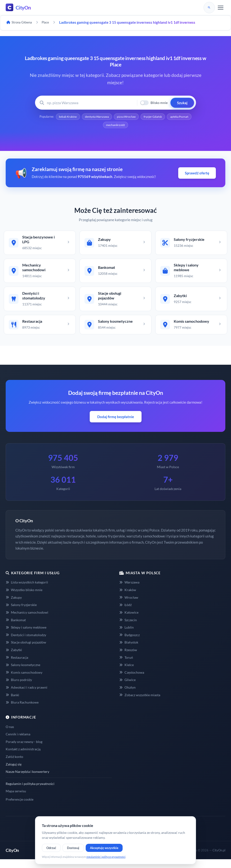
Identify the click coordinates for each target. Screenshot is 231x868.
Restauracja (17, 666)
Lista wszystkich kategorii (27, 591)
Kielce (127, 674)
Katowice (129, 621)
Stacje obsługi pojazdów (26, 651)
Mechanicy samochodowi (27, 621)
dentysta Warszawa (109, 117)
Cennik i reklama (18, 743)
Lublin (127, 636)
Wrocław (129, 606)
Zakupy (14, 606)
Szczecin (128, 628)
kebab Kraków (77, 117)
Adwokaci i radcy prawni (27, 696)
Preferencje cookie (20, 808)
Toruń (126, 666)
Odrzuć (51, 848)
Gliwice (127, 688)
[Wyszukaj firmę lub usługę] (91, 103)
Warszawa (129, 591)
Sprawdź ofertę (197, 174)
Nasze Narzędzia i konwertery (27, 780)
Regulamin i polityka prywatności (30, 792)
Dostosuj (73, 848)
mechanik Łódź (130, 126)
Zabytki (14, 658)
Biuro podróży (19, 688)
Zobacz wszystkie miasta (140, 703)
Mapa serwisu (16, 800)
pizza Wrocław (142, 117)
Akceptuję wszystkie (104, 848)
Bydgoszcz (129, 643)
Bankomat (16, 628)
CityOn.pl (219, 859)
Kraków (128, 598)
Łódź (125, 614)
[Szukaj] (209, 8)
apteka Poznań (101, 126)
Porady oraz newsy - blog (24, 750)
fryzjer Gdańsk (170, 117)
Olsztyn (127, 696)
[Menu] (221, 8)
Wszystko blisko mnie (24, 598)
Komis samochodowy (24, 681)
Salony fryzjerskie (21, 614)
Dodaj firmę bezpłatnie (116, 425)
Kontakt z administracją (23, 758)
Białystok (129, 651)
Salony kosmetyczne (23, 674)
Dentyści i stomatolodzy (26, 643)
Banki (12, 703)
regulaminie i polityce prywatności (106, 857)
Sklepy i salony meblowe (26, 636)
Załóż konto (14, 765)
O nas (10, 735)
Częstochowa (132, 681)
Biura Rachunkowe (22, 711)
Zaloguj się (14, 773)
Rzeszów (128, 658)
